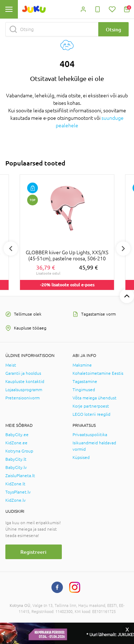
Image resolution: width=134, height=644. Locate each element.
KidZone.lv (16, 500)
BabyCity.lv (16, 467)
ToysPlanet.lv (18, 492)
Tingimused (84, 390)
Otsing (113, 29)
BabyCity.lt (16, 459)
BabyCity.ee (17, 435)
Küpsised (81, 458)
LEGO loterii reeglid (91, 414)
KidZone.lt (15, 484)
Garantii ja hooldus (23, 373)
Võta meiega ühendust (95, 398)
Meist (11, 365)
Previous (11, 249)
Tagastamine (85, 382)
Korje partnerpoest (91, 406)
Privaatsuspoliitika (90, 435)
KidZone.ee (16, 443)
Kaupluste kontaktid (25, 382)
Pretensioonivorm (23, 398)
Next (123, 249)
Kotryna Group (19, 451)
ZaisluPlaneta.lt (20, 476)
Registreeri (33, 552)
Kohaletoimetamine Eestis (98, 373)
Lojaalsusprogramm (24, 390)
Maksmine (82, 365)
